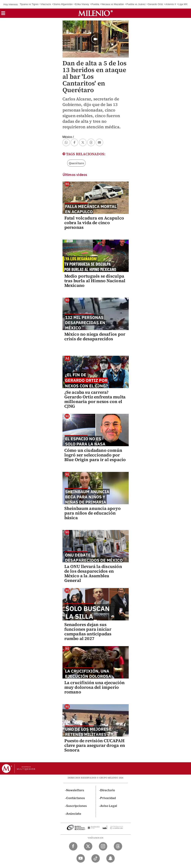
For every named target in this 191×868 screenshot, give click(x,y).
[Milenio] (95, 13)
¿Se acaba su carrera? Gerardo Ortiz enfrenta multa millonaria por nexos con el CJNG (95, 399)
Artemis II (171, 4)
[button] (3, 14)
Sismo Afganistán (63, 4)
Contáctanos (76, 798)
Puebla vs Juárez (136, 4)
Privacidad (108, 798)
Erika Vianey (82, 4)
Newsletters (75, 790)
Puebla (95, 4)
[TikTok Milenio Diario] (96, 858)
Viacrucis (46, 4)
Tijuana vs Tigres (29, 4)
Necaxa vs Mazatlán (113, 4)
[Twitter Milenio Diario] (88, 846)
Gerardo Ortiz (155, 4)
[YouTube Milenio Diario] (81, 858)
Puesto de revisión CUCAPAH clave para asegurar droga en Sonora (95, 745)
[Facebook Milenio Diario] (73, 846)
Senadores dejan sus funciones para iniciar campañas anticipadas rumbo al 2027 (88, 632)
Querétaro (76, 163)
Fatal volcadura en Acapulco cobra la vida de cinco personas (94, 223)
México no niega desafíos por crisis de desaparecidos (95, 336)
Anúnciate (74, 814)
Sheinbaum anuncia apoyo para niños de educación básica (93, 513)
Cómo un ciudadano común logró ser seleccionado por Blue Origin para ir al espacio (95, 455)
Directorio (108, 790)
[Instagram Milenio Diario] (103, 846)
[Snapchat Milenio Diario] (111, 858)
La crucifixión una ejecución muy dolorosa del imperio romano (95, 687)
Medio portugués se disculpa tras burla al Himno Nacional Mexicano (95, 281)
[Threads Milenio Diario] (118, 846)
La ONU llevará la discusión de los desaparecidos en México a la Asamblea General (93, 573)
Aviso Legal (109, 806)
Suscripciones (77, 806)
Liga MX (183, 4)
